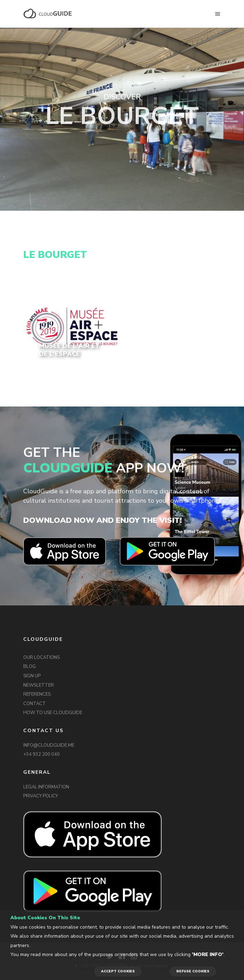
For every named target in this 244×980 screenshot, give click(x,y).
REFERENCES (37, 694)
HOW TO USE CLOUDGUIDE (53, 713)
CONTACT (35, 704)
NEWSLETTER (39, 685)
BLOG (30, 667)
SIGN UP (32, 676)
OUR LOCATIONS (41, 657)
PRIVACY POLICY (41, 796)
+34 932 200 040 (41, 754)
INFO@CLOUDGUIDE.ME (49, 745)
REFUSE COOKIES (193, 971)
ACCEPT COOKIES (118, 971)
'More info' (208, 954)
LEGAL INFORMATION (46, 787)
